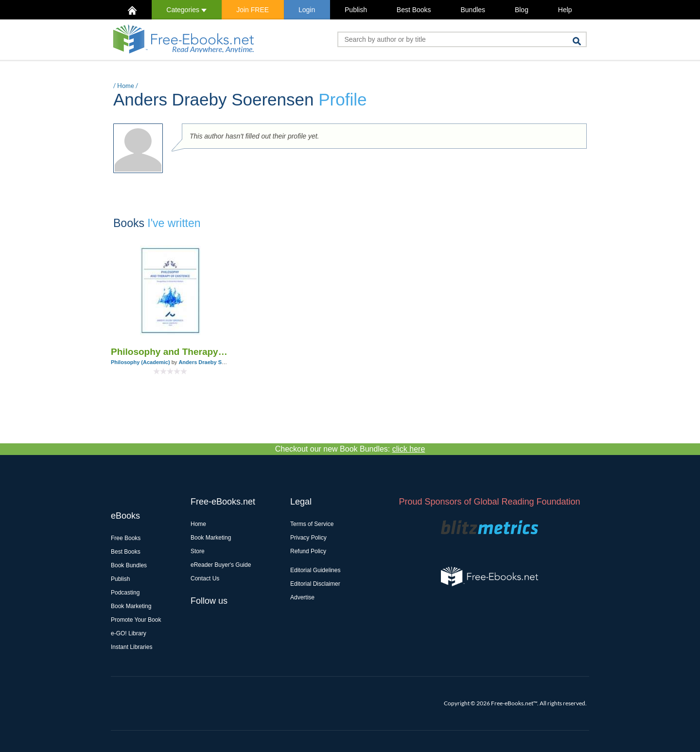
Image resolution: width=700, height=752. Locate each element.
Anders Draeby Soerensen (212, 362)
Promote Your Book (136, 620)
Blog (522, 10)
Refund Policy (308, 551)
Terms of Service (312, 524)
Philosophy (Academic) (140, 362)
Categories (186, 10)
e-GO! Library (129, 633)
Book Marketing (131, 606)
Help (565, 10)
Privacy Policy (308, 538)
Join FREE (253, 10)
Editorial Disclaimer (315, 584)
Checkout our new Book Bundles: (350, 449)
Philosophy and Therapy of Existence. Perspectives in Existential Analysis (170, 352)
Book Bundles (129, 565)
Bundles (473, 10)
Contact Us (205, 578)
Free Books (126, 538)
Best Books (414, 10)
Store (198, 551)
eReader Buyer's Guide (221, 565)
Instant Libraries (131, 647)
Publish (356, 10)
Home (126, 86)
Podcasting (125, 593)
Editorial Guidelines (315, 570)
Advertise (302, 597)
